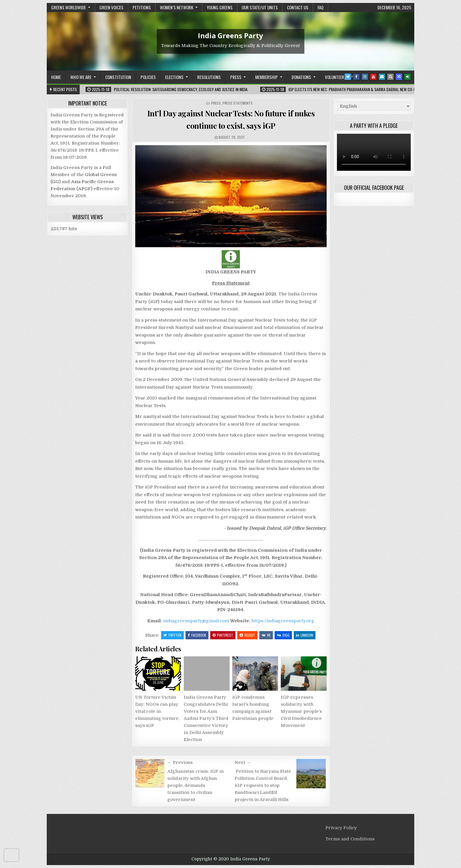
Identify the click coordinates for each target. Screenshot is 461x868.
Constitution (118, 77)
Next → (243, 762)
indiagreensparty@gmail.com (196, 621)
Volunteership (339, 77)
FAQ (320, 7)
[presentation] (12, 855)
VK (266, 635)
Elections (174, 77)
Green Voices (111, 7)
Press (236, 77)
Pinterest (223, 635)
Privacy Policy (341, 828)
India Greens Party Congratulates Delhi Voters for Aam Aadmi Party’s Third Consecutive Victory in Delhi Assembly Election (206, 718)
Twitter (172, 635)
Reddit (247, 635)
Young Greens (220, 7)
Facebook (197, 635)
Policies (148, 77)
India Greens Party (230, 35)
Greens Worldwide (69, 7)
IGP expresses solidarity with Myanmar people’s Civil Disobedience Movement (301, 711)
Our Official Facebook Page (374, 188)
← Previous (180, 762)
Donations (301, 77)
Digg (283, 635)
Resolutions (209, 77)
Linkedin (305, 635)
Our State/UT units (260, 7)
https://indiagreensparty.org (283, 621)
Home (56, 77)
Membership (267, 77)
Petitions (142, 7)
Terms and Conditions (350, 839)
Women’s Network (177, 7)
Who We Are (81, 77)
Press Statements (238, 103)
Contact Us (298, 7)
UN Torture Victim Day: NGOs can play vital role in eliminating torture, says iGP (157, 711)
